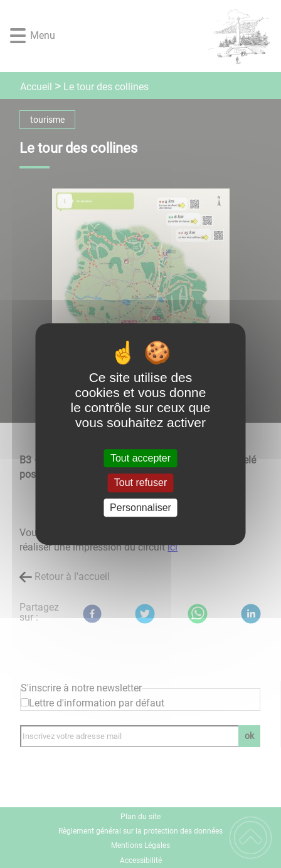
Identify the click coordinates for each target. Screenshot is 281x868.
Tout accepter (140, 458)
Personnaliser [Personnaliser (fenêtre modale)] (140, 508)
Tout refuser (140, 483)
